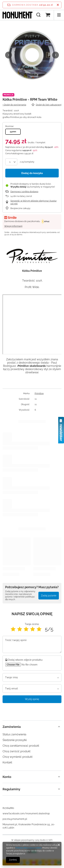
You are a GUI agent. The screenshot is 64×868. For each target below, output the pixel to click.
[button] (9, 55)
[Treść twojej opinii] (32, 644)
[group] (32, 55)
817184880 (8, 808)
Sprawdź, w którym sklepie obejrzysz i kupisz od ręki (33, 202)
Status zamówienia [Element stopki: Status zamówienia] (14, 734)
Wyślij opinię (32, 699)
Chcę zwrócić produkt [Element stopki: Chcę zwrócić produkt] (16, 751)
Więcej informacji (13, 226)
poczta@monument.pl (15, 819)
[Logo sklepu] (17, 15)
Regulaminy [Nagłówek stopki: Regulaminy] (11, 789)
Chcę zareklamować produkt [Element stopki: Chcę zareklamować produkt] (21, 746)
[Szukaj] (38, 15)
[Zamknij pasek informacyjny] (58, 5)
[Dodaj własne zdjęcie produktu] (31, 665)
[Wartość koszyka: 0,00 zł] (48, 15)
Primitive (39, 393)
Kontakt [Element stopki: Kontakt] (7, 762)
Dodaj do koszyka (32, 173)
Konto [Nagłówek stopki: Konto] (7, 777)
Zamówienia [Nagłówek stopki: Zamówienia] (12, 727)
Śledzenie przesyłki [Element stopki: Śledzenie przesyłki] (15, 740)
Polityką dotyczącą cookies (29, 848)
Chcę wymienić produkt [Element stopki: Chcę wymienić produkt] (17, 757)
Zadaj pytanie (49, 596)
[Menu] (59, 15)
